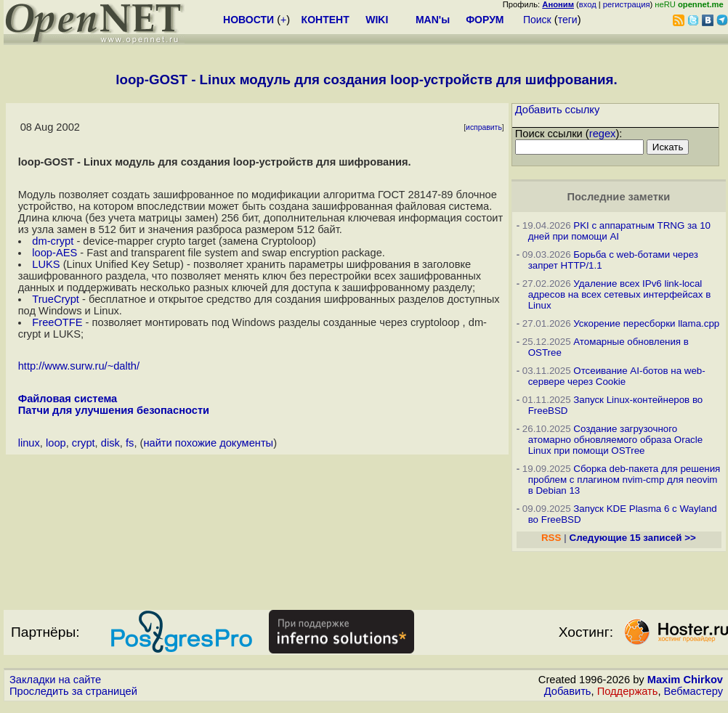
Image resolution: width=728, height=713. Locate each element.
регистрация (627, 4)
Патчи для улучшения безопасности (114, 410)
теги (568, 20)
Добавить (568, 691)
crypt (84, 443)
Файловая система (68, 399)
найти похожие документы (208, 443)
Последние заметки (619, 197)
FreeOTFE (57, 322)
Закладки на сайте (55, 680)
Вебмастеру (693, 691)
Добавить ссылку (558, 110)
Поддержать (628, 691)
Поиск (537, 20)
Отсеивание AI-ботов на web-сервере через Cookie (617, 376)
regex (603, 134)
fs (130, 443)
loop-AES (54, 253)
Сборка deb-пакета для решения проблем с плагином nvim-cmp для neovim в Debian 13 (624, 480)
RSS (551, 538)
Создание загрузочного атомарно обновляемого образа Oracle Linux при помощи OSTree (615, 440)
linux (29, 443)
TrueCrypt (56, 299)
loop (56, 443)
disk (110, 443)
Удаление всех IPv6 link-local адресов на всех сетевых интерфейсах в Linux (620, 294)
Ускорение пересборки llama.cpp (646, 323)
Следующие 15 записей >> (633, 538)
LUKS (46, 264)
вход (588, 4)
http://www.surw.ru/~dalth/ (79, 366)
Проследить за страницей (73, 691)
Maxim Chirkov (685, 680)
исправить (484, 127)
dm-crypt (53, 241)
